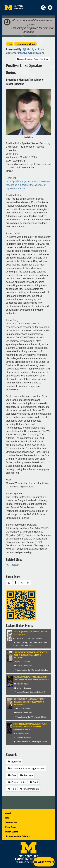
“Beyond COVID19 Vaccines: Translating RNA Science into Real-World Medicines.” (31, 678)
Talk (12, 789)
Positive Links (16, 782)
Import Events (12, 832)
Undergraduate (29, 789)
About (8, 813)
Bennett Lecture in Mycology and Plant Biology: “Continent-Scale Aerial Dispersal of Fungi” (30, 727)
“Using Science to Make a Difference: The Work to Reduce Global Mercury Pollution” (31, 655)
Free (10, 44)
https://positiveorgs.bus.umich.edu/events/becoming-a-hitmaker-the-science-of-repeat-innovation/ (28, 185)
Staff (34, 782)
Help (7, 818)
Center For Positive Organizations (26, 768)
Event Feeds (11, 827)
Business (14, 762)
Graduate (27, 775)
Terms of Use (11, 822)
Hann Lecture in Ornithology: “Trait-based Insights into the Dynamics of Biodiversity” (29, 702)
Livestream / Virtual (25, 44)
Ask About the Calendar (18, 836)
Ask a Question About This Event (33, 59)
